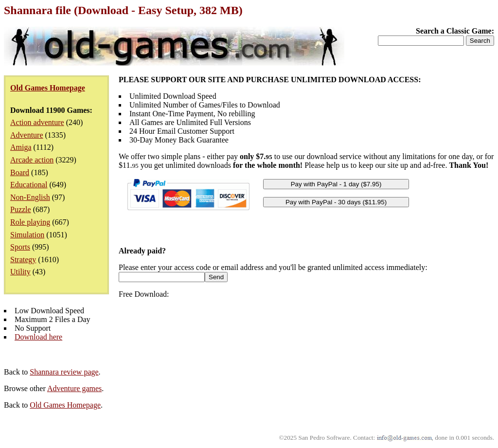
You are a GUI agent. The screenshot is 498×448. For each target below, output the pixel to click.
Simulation (27, 235)
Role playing (30, 222)
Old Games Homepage (65, 405)
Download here (38, 337)
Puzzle (21, 209)
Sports (20, 247)
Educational (29, 185)
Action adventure (37, 122)
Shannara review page (64, 372)
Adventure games (74, 388)
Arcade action (32, 160)
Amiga (21, 147)
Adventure (27, 135)
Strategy (23, 260)
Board (20, 172)
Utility (20, 272)
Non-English (30, 197)
